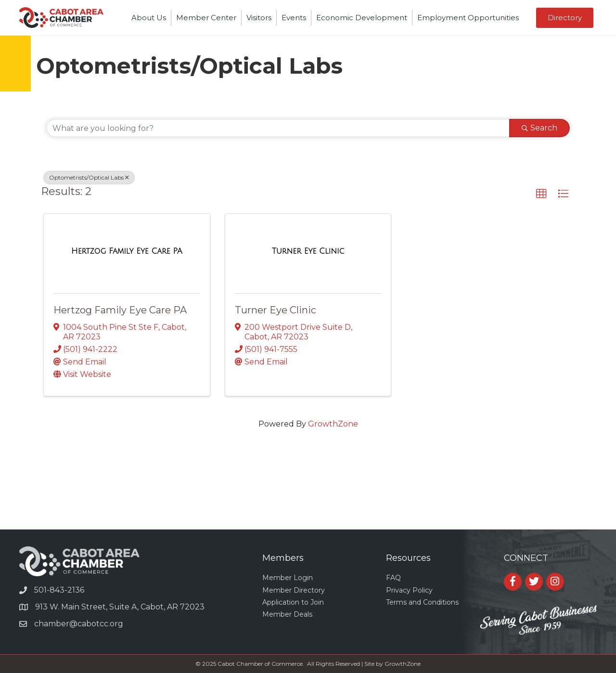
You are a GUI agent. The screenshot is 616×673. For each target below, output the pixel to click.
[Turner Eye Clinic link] (308, 251)
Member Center (206, 18)
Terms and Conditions (422, 602)
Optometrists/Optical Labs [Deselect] (89, 177)
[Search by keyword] (278, 128)
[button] (565, 18)
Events (294, 18)
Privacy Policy (409, 590)
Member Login (288, 578)
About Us (149, 18)
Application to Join (293, 602)
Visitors (259, 18)
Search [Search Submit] (539, 128)
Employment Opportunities (468, 18)
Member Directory (294, 590)
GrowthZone (333, 424)
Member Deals (287, 614)
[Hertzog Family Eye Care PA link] (127, 251)
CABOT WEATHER (308, 493)
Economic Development (362, 18)
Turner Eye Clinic (276, 310)
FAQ (393, 578)
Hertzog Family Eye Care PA (120, 310)
